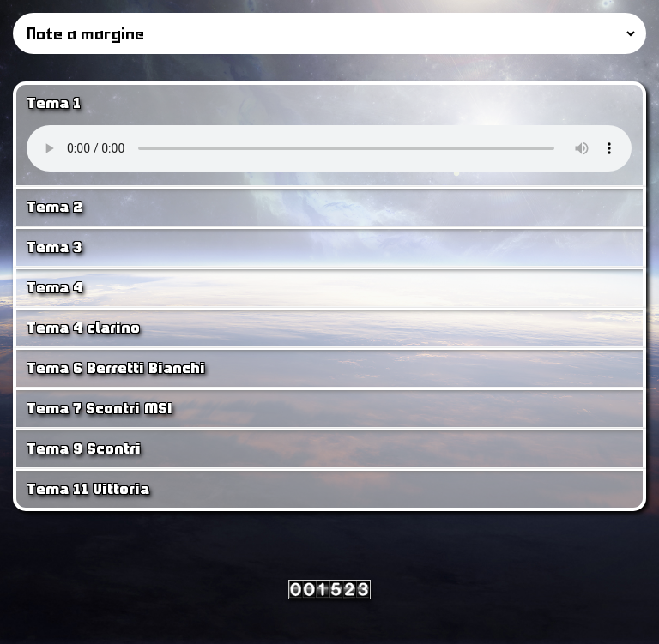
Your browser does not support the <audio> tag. (329, 148)
